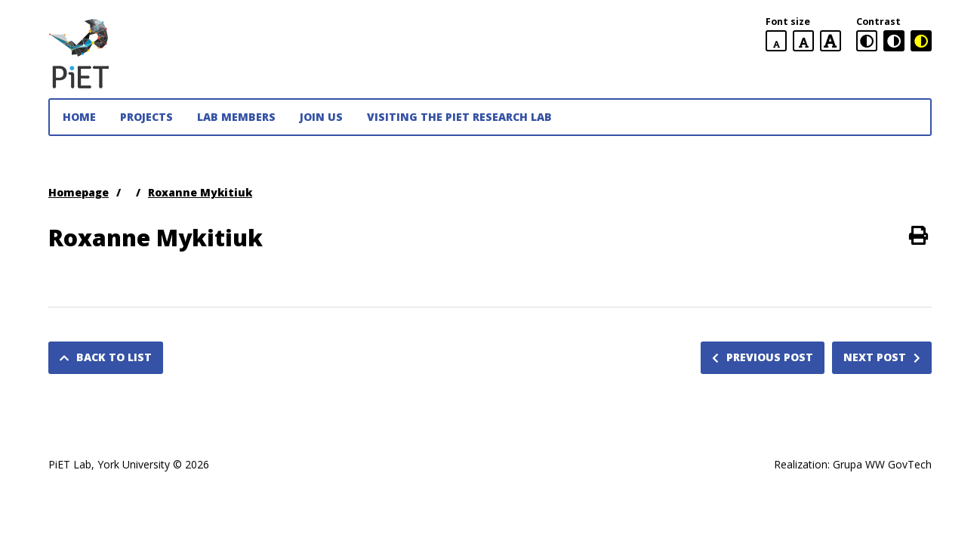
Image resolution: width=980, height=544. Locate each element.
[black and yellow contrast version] (921, 41)
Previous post (763, 357)
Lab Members (236, 117)
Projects (146, 117)
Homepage (79, 192)
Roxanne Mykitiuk (200, 192)
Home (79, 117)
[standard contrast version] (867, 41)
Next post (882, 357)
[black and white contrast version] (894, 41)
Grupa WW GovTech (882, 464)
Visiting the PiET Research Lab (459, 117)
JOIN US (321, 117)
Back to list (106, 357)
